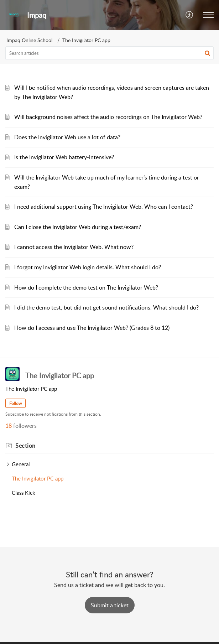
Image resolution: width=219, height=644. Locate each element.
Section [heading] (25, 446)
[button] (190, 15)
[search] (109, 53)
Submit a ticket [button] (110, 605)
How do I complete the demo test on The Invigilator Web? (86, 287)
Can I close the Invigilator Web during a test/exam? (78, 227)
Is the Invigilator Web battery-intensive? (64, 157)
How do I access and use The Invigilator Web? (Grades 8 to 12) (92, 328)
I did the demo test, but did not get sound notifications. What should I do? (106, 307)
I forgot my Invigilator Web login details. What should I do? (88, 267)
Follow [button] (15, 403)
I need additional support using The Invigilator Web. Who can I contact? (104, 207)
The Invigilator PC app (38, 478)
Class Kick (24, 493)
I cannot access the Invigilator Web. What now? (74, 247)
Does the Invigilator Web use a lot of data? (67, 137)
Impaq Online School (29, 40)
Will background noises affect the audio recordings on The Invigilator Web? (108, 117)
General (21, 464)
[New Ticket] (110, 605)
